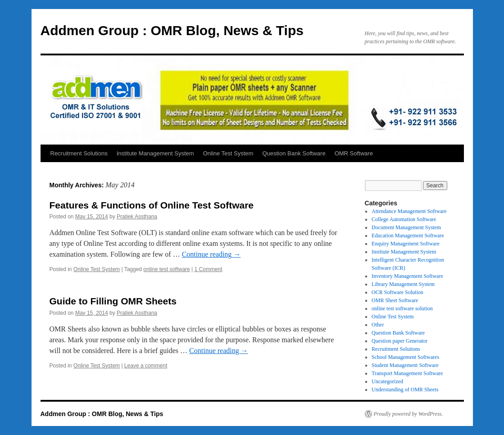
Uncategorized (387, 381)
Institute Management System (155, 153)
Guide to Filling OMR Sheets (113, 301)
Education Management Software (408, 236)
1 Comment (209, 269)
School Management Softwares (405, 357)
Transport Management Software (407, 373)
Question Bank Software (294, 153)
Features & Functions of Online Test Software (152, 205)
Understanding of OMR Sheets (405, 390)
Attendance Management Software (409, 211)
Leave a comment (146, 366)
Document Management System (406, 227)
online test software (166, 269)
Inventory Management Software (407, 276)
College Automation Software (404, 219)
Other (378, 325)
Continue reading (211, 254)
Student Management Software (405, 365)
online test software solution (402, 308)
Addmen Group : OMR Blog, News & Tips (172, 30)
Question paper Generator (400, 341)
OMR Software (354, 153)
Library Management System (403, 284)
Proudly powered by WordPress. (409, 414)
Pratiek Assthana (137, 217)
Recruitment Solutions (79, 153)
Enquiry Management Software (406, 244)
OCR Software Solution (397, 292)
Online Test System (228, 153)
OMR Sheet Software (395, 300)
